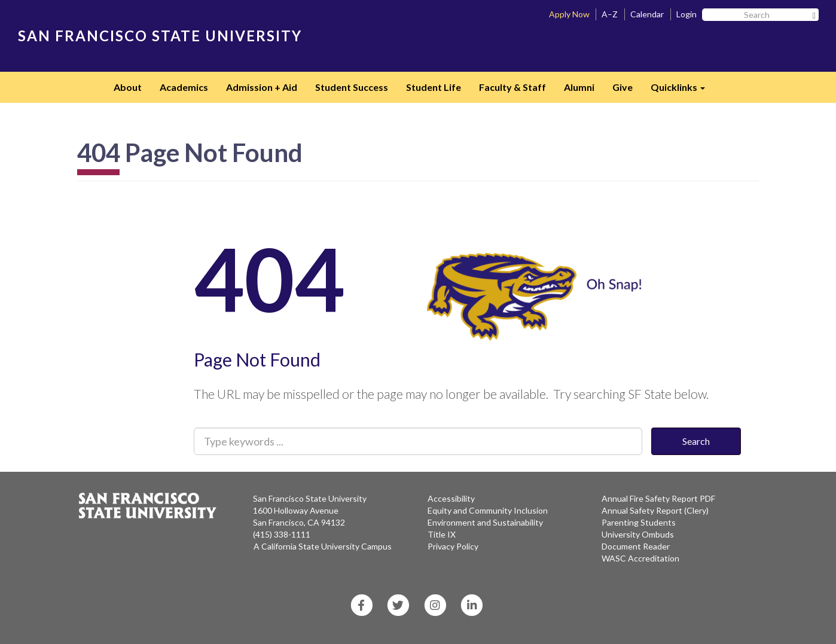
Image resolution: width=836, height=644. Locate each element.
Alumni (579, 87)
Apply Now (569, 14)
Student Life (434, 87)
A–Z (610, 14)
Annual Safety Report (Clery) (655, 510)
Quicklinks (682, 91)
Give (623, 87)
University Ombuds (638, 534)
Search (696, 441)
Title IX (442, 534)
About (128, 87)
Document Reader (636, 546)
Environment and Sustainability (485, 522)
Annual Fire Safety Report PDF (658, 498)
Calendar (647, 14)
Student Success (352, 87)
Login (687, 14)
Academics (184, 87)
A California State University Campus (323, 546)
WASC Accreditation (640, 558)
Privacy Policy (453, 546)
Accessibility (451, 498)
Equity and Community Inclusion (488, 510)
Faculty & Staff (512, 87)
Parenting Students (639, 522)
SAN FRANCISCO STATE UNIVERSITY (160, 36)
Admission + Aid (262, 87)
